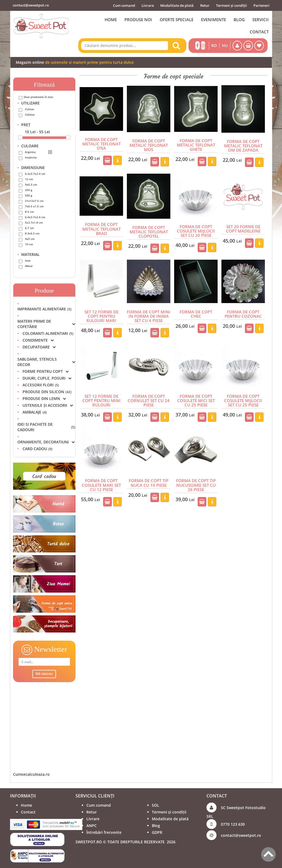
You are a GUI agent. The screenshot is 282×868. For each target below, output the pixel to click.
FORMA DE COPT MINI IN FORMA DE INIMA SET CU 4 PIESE (149, 315)
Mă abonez (44, 674)
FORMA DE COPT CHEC (196, 311)
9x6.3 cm (31, 185)
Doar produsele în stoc (38, 97)
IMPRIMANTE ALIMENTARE (44, 309)
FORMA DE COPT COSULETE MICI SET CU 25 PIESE (196, 399)
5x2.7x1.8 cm (34, 222)
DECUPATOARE (39, 347)
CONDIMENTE (38, 340)
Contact (28, 812)
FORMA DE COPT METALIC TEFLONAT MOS (149, 145)
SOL (156, 805)
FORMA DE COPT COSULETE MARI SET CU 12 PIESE (101, 482)
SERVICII (261, 20)
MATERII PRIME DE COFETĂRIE (46, 324)
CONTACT (259, 32)
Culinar (30, 109)
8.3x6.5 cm (32, 233)
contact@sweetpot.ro (31, 5)
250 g (29, 190)
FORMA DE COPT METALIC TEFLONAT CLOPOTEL (149, 231)
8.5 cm (29, 212)
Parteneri (261, 5)
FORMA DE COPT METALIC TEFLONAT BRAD (101, 228)
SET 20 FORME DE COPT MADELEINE (243, 228)
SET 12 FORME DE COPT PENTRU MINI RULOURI (101, 396)
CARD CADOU (37, 449)
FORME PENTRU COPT (46, 371)
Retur (205, 5)
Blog (156, 826)
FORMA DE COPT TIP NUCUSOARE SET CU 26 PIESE (196, 482)
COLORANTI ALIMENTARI (48, 333)
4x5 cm (30, 239)
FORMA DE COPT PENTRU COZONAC (243, 313)
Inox (28, 260)
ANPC (92, 826)
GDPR (157, 832)
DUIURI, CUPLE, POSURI (47, 378)
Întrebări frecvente (104, 832)
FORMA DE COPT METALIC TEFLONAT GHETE (196, 145)
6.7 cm (29, 228)
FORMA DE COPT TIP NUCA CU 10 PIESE (149, 480)
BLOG (239, 20)
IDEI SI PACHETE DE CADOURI (46, 427)
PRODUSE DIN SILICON (47, 392)
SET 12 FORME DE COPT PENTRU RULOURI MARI (101, 313)
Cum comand (124, 5)
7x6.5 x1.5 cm (34, 206)
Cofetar (30, 115)
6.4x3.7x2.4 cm (35, 217)
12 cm (29, 179)
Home (26, 805)
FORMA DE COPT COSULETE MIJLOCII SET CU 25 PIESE (243, 399)
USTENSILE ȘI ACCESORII (48, 405)
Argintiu (39, 152)
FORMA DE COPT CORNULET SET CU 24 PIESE (149, 399)
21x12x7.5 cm (34, 201)
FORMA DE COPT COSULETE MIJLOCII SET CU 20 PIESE (196, 230)
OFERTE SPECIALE (177, 20)
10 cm (29, 244)
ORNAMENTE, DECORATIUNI (46, 442)
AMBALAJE (35, 412)
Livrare (148, 5)
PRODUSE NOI (138, 20)
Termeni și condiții (231, 5)
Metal (29, 266)
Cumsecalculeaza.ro (31, 774)
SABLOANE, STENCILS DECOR (46, 362)
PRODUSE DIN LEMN (44, 398)
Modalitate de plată (177, 5)
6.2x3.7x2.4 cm (35, 174)
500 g (29, 195)
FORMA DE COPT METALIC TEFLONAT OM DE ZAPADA (243, 145)
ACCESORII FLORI (41, 385)
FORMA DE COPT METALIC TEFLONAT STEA (101, 144)
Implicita (31, 157)
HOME (111, 20)
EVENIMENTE (214, 20)
